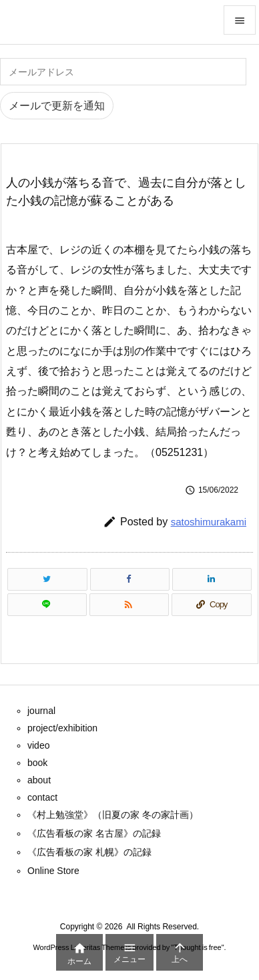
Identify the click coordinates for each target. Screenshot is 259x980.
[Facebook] (130, 579)
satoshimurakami (209, 522)
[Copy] (212, 605)
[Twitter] (47, 579)
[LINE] (47, 605)
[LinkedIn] (212, 579)
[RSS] (129, 605)
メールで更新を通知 (57, 106)
